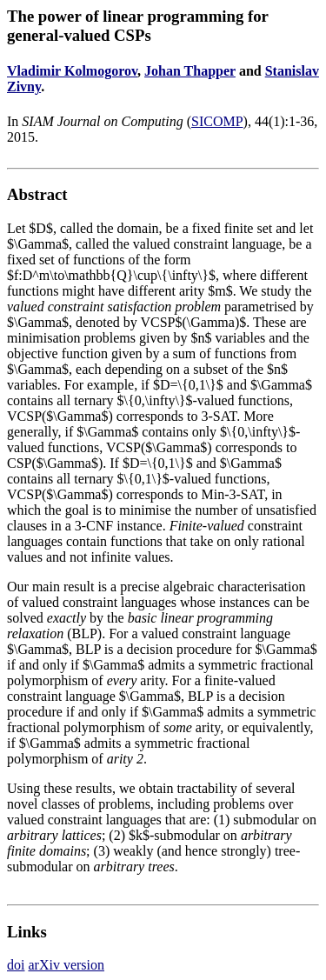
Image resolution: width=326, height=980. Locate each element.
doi (16, 965)
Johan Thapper (190, 71)
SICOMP (217, 121)
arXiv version (66, 965)
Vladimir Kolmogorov (72, 71)
